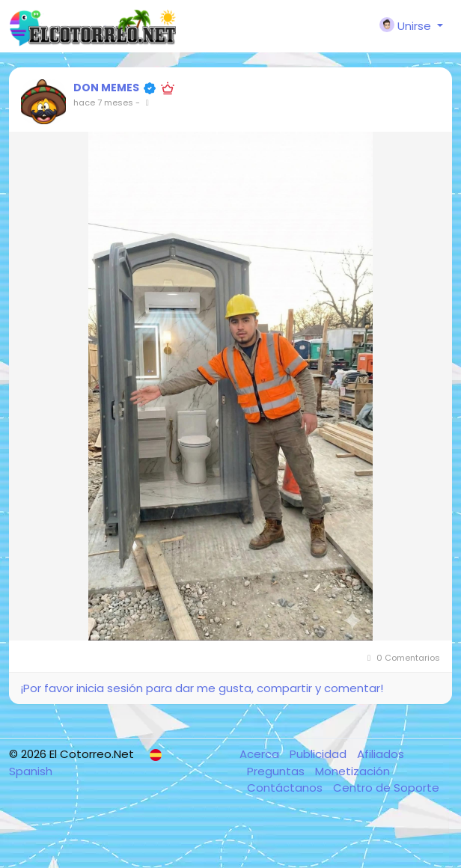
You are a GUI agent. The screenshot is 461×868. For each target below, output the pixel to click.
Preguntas (277, 771)
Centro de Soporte (386, 788)
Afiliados (381, 754)
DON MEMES (106, 88)
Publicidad (320, 754)
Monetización (352, 771)
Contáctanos (286, 788)
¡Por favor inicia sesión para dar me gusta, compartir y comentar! (202, 688)
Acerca (261, 754)
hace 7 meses (103, 103)
